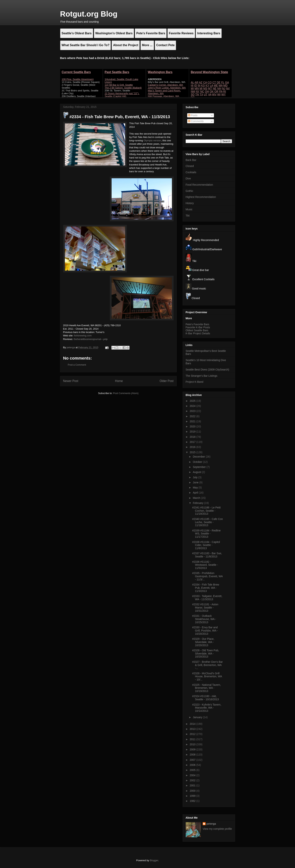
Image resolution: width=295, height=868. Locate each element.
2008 (193, 755)
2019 (193, 432)
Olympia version (152, 140)
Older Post (167, 381)
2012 (193, 734)
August (197, 472)
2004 (193, 775)
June (196, 482)
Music (189, 209)
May (196, 488)
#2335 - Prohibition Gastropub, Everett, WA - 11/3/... (207, 576)
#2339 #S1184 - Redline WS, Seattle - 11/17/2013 (206, 534)
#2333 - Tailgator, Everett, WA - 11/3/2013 (207, 598)
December (199, 457)
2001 (193, 785)
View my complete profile (217, 829)
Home (119, 381)
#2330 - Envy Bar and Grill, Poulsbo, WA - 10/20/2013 (205, 631)
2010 (193, 744)
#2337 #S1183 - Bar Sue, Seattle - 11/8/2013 (207, 555)
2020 (193, 426)
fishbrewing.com (83, 336)
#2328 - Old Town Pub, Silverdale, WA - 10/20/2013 (205, 654)
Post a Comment (77, 365)
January (198, 717)
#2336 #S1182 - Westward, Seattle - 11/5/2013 (205, 565)
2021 (193, 421)
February (198, 503)
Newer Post (71, 381)
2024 (193, 406)
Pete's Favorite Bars (198, 324)
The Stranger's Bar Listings (202, 376)
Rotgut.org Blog (89, 14)
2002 (193, 780)
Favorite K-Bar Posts (198, 327)
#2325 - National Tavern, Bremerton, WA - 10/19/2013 (206, 688)
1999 (193, 796)
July (196, 477)
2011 (193, 739)
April (196, 493)
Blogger (154, 860)
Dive (188, 178)
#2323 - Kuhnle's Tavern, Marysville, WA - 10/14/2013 (207, 708)
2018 (193, 437)
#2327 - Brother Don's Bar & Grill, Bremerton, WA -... (207, 665)
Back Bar (191, 160)
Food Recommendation (199, 185)
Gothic (189, 191)
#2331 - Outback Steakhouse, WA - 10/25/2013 (204, 619)
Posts (193, 115)
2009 (193, 749)
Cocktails (191, 172)
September (200, 467)
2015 (193, 452)
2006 (193, 765)
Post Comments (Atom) (126, 393)
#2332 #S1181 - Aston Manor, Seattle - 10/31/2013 (205, 608)
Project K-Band (195, 382)
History (190, 203)
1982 (193, 801)
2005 (193, 770)
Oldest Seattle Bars (197, 330)
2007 (193, 760)
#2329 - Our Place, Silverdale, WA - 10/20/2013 (203, 642)
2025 (193, 401)
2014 (193, 724)
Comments (196, 121)
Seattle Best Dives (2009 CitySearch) (207, 370)
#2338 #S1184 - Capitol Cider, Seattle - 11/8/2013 (206, 545)
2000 (193, 791)
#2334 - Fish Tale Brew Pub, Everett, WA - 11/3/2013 (206, 588)
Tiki (188, 216)
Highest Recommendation (201, 197)
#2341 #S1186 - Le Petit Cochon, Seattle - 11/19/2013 (206, 511)
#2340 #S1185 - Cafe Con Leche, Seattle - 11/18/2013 (207, 522)
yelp (105, 339)
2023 (193, 411)
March (197, 498)
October (198, 462)
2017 (193, 442)
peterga (211, 824)
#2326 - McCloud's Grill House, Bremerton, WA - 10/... (207, 677)
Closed (190, 166)
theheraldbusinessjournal (87, 339)
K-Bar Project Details (198, 333)
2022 (193, 416)
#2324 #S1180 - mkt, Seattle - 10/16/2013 (205, 698)
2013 (193, 729)
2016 (193, 447)
